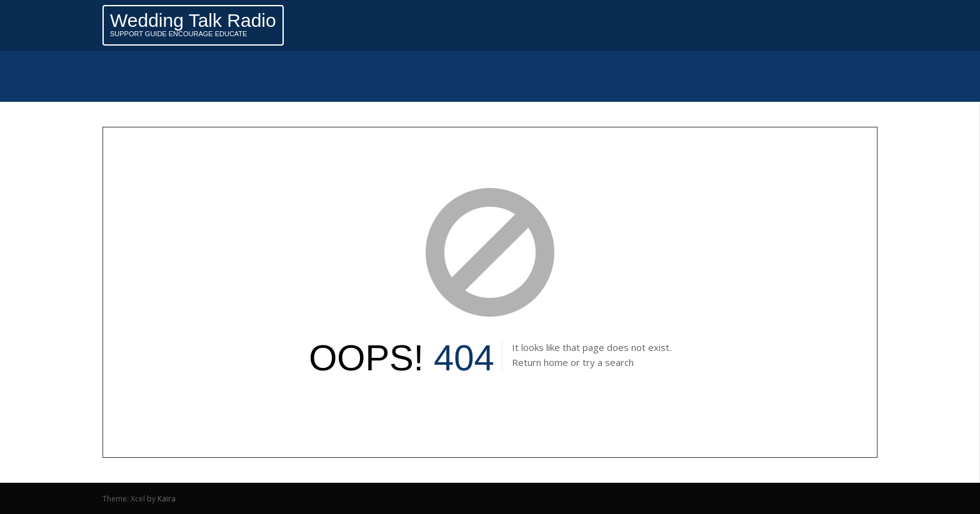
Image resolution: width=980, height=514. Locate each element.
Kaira (167, 499)
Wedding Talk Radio (193, 20)
